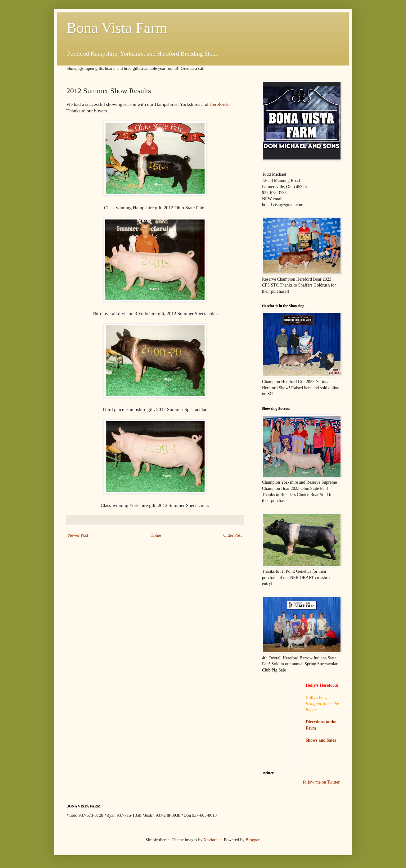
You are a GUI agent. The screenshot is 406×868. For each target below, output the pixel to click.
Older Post (233, 535)
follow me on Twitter (321, 782)
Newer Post (78, 535)
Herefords (219, 104)
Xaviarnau (213, 840)
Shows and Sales (321, 740)
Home (156, 535)
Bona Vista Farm (117, 28)
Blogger (252, 840)
